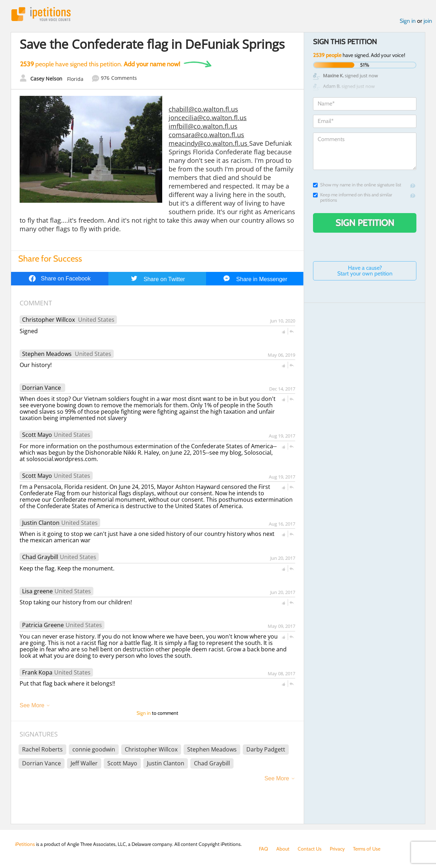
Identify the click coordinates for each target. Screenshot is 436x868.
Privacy (337, 849)
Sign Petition (365, 223)
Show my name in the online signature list (357, 185)
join (428, 21)
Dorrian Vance (42, 388)
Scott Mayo (37, 435)
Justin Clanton (41, 523)
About (283, 849)
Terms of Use (367, 849)
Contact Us (310, 849)
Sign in (408, 21)
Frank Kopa (37, 672)
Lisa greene (37, 591)
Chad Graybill (40, 557)
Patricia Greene (43, 625)
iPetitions (41, 14)
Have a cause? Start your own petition (365, 271)
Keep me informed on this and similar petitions (353, 197)
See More (32, 705)
